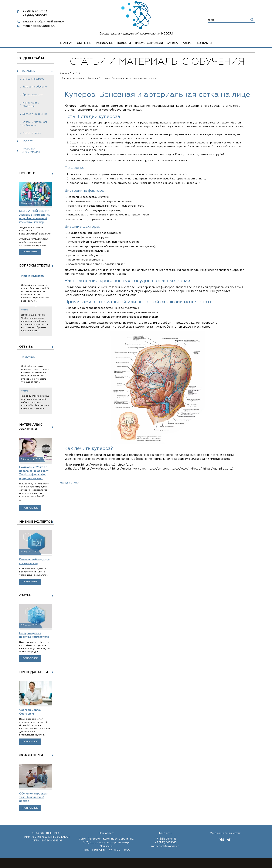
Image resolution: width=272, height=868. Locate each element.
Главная (67, 43)
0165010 (35, 16)
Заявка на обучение (35, 87)
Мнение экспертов (36, 522)
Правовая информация (31, 151)
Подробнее (30, 252)
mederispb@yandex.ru (39, 26)
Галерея (187, 43)
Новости (124, 43)
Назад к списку (70, 483)
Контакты (204, 43)
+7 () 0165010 (166, 843)
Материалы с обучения (31, 105)
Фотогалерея (31, 755)
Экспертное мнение (35, 114)
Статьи (25, 596)
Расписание (104, 43)
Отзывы (26, 347)
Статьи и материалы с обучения (35, 124)
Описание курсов (33, 79)
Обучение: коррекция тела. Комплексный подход (34, 797)
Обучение (84, 43)
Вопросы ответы (35, 266)
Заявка (172, 43)
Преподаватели (32, 95)
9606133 (35, 11)
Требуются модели (149, 43)
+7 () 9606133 (166, 839)
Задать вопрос (32, 133)
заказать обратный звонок (44, 22)
